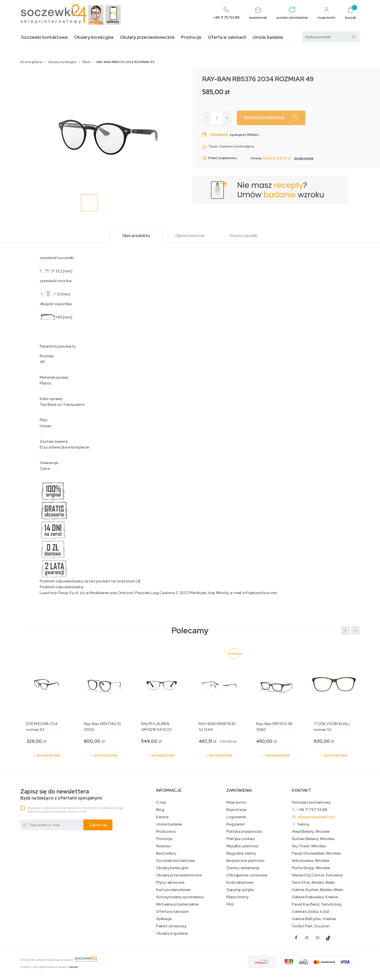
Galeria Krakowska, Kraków (315, 897)
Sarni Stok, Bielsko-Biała (313, 882)
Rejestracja (236, 810)
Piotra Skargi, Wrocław (311, 868)
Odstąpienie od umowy (247, 875)
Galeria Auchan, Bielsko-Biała (317, 890)
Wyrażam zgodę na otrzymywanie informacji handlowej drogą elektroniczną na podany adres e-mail (75, 810)
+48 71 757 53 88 (312, 810)
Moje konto (236, 802)
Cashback (219, 135)
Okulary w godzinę (172, 933)
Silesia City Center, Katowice (317, 875)
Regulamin (236, 824)
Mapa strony (237, 897)
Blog (160, 810)
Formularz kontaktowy (311, 802)
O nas (161, 802)
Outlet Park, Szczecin (311, 926)
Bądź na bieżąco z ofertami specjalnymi (61, 795)
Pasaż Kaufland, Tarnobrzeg (317, 904)
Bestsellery (166, 853)
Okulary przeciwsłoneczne (147, 37)
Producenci (166, 832)
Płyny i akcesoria (170, 882)
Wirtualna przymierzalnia (177, 904)
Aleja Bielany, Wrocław (311, 832)
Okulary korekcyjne (94, 37)
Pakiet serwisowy (171, 926)
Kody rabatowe (240, 882)
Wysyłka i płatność (242, 846)
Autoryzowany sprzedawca (180, 897)
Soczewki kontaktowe (44, 37)
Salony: (304, 824)
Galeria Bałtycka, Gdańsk (314, 919)
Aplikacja (164, 919)
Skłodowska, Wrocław (311, 861)
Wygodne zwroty (241, 853)
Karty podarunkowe (173, 890)
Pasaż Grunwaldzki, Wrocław (316, 853)
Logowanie (236, 817)
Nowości (163, 846)
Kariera (162, 817)
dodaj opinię (304, 158)
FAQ (230, 904)
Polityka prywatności (244, 832)
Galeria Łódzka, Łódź (311, 912)
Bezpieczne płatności (245, 861)
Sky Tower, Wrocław (309, 846)
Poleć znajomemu (219, 158)
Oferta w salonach (227, 37)
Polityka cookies (241, 839)
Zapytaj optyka (240, 890)
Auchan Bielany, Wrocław (313, 839)
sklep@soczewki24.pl (316, 817)
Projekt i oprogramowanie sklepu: (49, 967)
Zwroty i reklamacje (243, 868)
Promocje (191, 37)
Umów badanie (268, 37)
